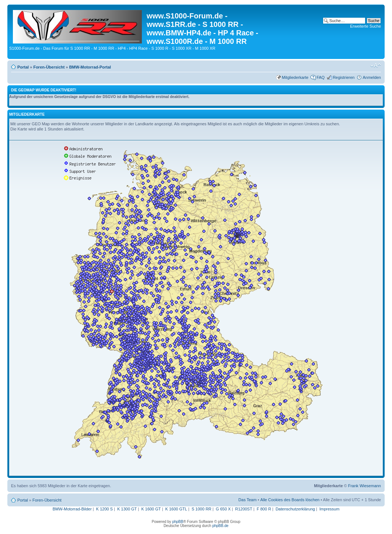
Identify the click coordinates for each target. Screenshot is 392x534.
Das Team (247, 500)
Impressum (329, 509)
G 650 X (223, 509)
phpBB (178, 522)
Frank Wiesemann (365, 486)
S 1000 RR (202, 509)
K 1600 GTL (176, 509)
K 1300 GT (127, 509)
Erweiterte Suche (365, 26)
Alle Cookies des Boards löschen (290, 500)
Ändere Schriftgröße (376, 66)
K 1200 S (104, 509)
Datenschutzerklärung (295, 509)
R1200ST (244, 509)
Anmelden (372, 77)
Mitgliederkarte (295, 77)
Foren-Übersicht (49, 67)
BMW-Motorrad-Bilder (72, 509)
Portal (23, 67)
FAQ (321, 77)
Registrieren (344, 77)
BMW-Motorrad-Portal (90, 67)
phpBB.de (220, 526)
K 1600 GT (151, 509)
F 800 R (264, 509)
